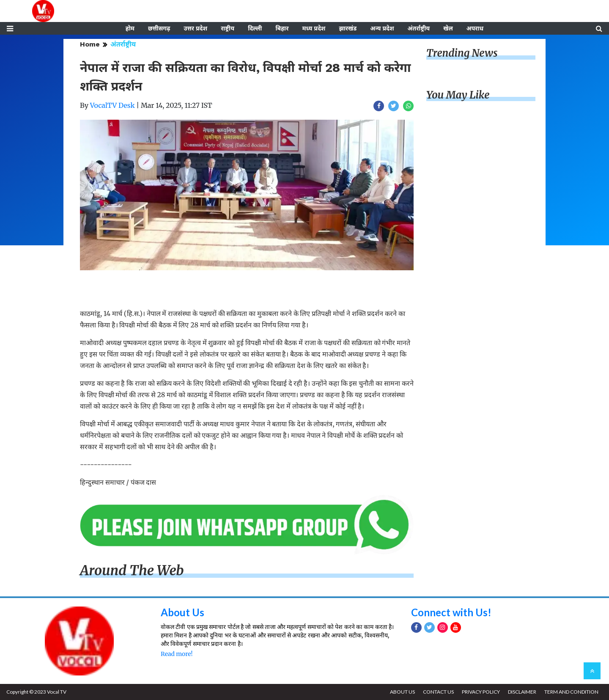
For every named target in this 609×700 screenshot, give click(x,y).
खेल (448, 28)
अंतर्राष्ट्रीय (419, 28)
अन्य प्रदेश (382, 28)
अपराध (475, 28)
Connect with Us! (451, 612)
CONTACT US (438, 692)
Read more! (177, 654)
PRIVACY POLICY (481, 692)
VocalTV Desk (112, 105)
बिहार (282, 28)
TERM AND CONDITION (571, 692)
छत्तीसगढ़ (159, 28)
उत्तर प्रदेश (195, 28)
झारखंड (348, 28)
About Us (182, 612)
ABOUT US (402, 692)
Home (90, 44)
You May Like (458, 95)
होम (130, 28)
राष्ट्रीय (228, 28)
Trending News (462, 53)
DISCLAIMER (522, 692)
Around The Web (132, 571)
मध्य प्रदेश (314, 28)
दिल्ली (255, 28)
